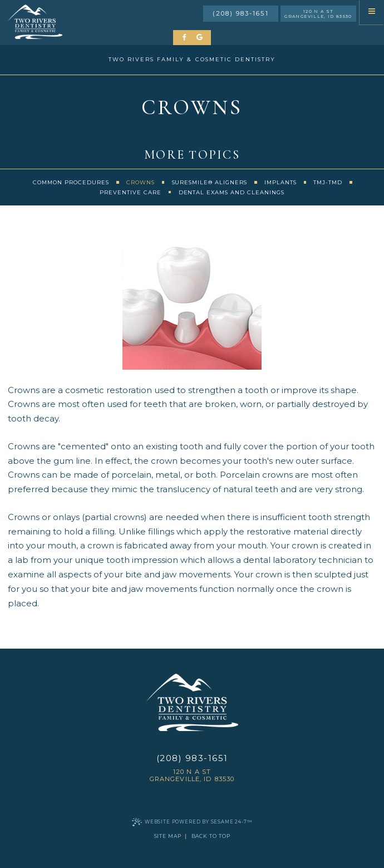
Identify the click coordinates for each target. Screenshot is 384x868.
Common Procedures (71, 182)
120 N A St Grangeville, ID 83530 (318, 14)
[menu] (372, 12)
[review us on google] (200, 38)
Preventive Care (131, 192)
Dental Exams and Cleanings (232, 192)
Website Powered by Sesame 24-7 (192, 822)
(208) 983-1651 (240, 13)
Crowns (141, 182)
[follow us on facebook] (185, 38)
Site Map (168, 836)
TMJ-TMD (328, 182)
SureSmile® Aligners (210, 182)
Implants (280, 182)
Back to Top (211, 836)
